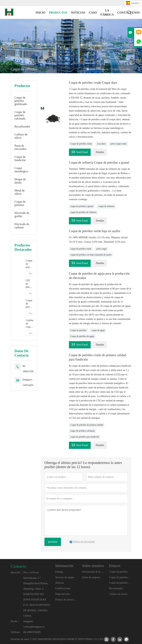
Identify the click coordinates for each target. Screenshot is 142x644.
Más (31, 274)
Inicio (40, 13)
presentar (53, 542)
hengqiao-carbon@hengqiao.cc (33, 382)
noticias (78, 13)
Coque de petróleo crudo (81, 144)
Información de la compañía (93, 572)
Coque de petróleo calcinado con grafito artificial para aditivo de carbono (30, 264)
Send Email (80, 152)
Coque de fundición (20, 158)
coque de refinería (106, 206)
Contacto (19, 566)
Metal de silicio (20, 192)
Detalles (100, 152)
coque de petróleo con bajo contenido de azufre (91, 255)
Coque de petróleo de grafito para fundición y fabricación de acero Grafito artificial (30, 304)
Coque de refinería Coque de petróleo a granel (99, 163)
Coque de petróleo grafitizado (21, 101)
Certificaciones (63, 588)
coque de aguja (98, 330)
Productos (58, 13)
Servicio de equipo (65, 577)
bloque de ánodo (20, 181)
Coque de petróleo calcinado (20, 115)
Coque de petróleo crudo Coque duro (93, 83)
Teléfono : (16, 632)
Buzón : (15, 621)
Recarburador (22, 126)
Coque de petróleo (20, 203)
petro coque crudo (119, 144)
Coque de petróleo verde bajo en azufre (95, 231)
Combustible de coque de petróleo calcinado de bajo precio (30, 324)
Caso (93, 13)
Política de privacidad (66, 600)
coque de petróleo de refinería (83, 212)
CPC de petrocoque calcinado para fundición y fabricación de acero (30, 284)
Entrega (59, 572)
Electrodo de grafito (22, 215)
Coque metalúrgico (21, 170)
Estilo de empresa (91, 577)
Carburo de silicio (21, 136)
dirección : (16, 572)
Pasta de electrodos (20, 147)
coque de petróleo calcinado (83, 431)
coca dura (101, 144)
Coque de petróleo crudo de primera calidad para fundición (98, 357)
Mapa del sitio (63, 594)
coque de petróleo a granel (82, 206)
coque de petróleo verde (81, 249)
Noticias (60, 583)
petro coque (102, 249)
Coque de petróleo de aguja (82, 336)
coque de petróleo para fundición (85, 437)
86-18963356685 (30, 369)
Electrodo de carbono (22, 226)
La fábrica (107, 12)
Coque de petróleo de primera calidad (87, 425)
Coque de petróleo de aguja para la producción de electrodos (99, 276)
